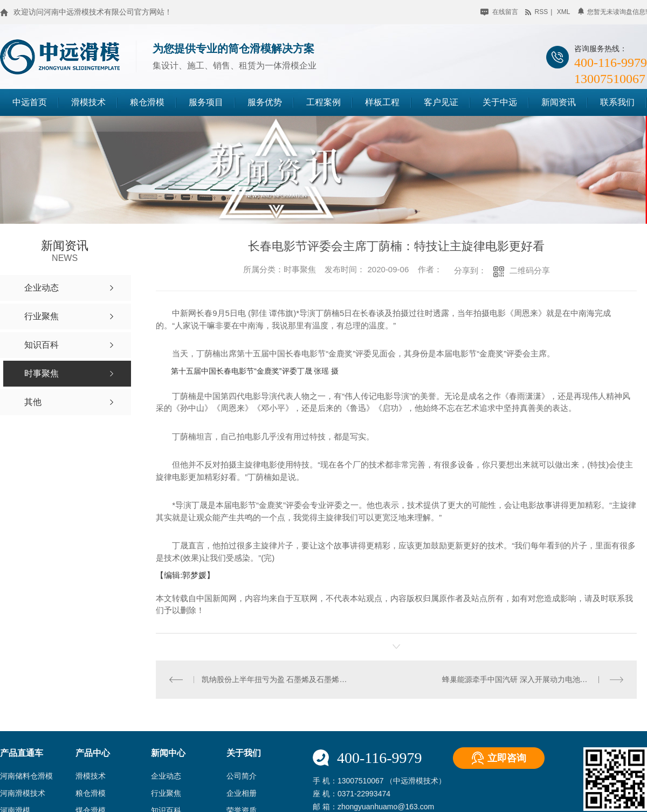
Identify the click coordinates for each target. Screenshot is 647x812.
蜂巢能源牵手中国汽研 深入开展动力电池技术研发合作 (533, 679)
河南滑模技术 (23, 793)
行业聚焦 (166, 793)
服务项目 (206, 102)
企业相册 (242, 793)
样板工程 (382, 102)
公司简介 (242, 776)
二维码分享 (530, 270)
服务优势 (265, 102)
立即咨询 (507, 758)
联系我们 (617, 102)
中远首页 (30, 102)
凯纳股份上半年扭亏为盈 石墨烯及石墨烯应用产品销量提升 (276, 679)
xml (564, 12)
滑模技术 (88, 102)
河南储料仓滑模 (26, 776)
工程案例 (323, 102)
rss (536, 12)
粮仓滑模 (147, 102)
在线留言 (499, 12)
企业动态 (166, 776)
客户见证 (441, 102)
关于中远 (500, 102)
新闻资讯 (559, 102)
